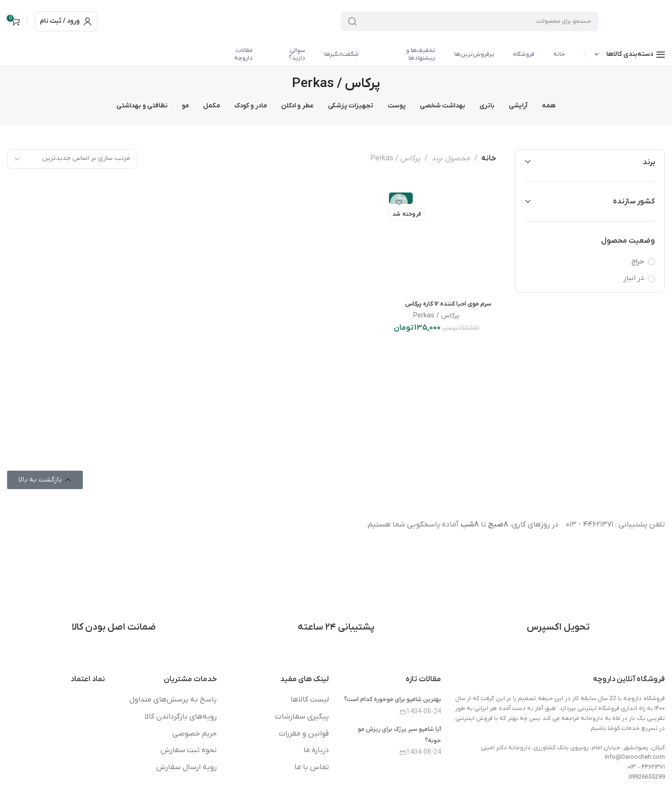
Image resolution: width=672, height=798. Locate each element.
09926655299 (647, 777)
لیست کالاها (310, 700)
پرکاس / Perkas (436, 316)
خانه (489, 158)
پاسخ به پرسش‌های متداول (173, 700)
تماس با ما (312, 767)
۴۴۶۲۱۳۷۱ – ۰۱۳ (646, 767)
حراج (638, 262)
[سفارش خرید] (72, 159)
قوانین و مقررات (304, 734)
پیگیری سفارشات (302, 717)
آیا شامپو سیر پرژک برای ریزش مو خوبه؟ (399, 735)
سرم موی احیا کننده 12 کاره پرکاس (448, 304)
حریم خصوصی (195, 734)
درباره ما (316, 750)
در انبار (634, 278)
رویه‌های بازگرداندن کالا (181, 717)
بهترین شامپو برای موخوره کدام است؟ (393, 699)
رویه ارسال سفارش (186, 767)
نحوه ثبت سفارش (189, 750)
